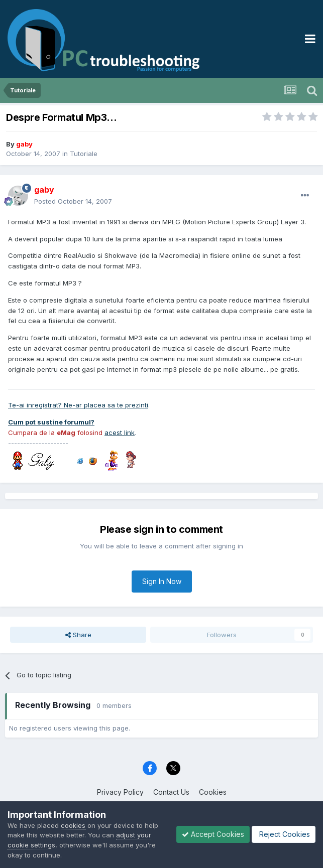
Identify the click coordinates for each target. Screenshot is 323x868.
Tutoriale (84, 154)
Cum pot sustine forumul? (51, 422)
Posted (73, 201)
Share (78, 635)
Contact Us (171, 792)
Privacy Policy (120, 792)
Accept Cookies (213, 834)
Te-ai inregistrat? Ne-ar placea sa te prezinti (78, 405)
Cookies (213, 792)
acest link (120, 432)
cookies (73, 825)
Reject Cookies (284, 834)
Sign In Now (162, 581)
